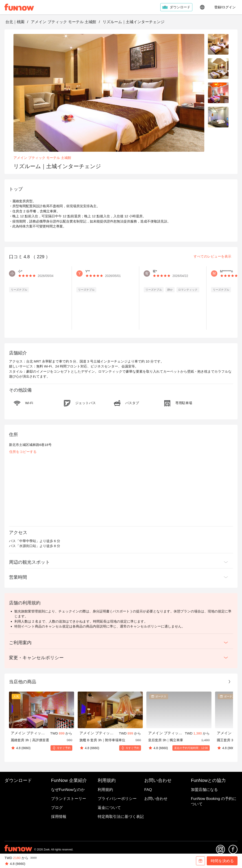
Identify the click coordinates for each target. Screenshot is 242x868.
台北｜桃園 (15, 22)
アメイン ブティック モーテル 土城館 (63, 22)
